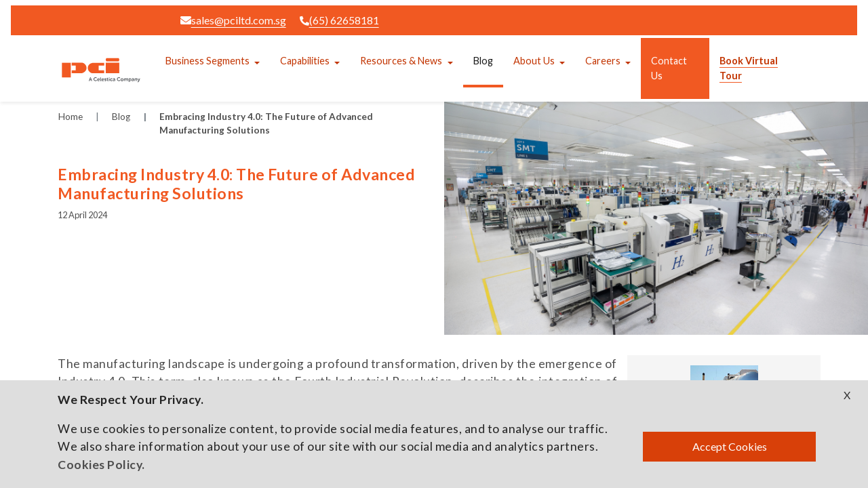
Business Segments (208, 61)
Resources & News (401, 61)
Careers (603, 61)
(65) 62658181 (339, 20)
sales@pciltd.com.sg (233, 20)
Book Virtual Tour (749, 68)
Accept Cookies (730, 446)
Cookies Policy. (101, 465)
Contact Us (669, 68)
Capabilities (305, 61)
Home (71, 117)
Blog (483, 61)
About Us (534, 61)
